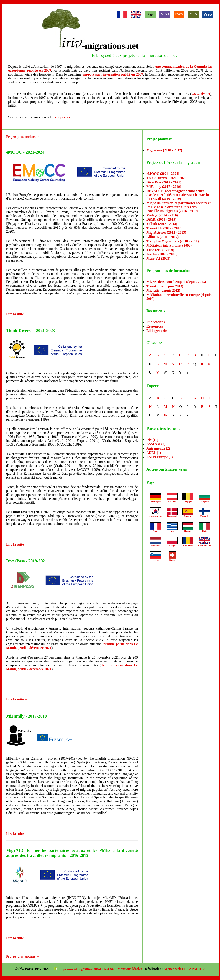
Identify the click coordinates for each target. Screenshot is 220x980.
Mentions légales (130, 969)
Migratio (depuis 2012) (163, 290)
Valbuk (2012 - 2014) (162, 224)
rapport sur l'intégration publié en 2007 (113, 74)
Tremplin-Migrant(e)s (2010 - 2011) (173, 241)
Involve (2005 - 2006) (162, 254)
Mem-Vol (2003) (158, 258)
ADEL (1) (154, 453)
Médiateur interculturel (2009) (169, 245)
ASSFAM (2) (156, 444)
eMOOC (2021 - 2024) (163, 174)
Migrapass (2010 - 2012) (164, 150)
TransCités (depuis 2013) (165, 286)
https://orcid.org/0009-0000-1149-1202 (85, 969)
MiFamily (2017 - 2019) (164, 187)
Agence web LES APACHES (184, 969)
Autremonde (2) (158, 448)
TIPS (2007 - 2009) (160, 250)
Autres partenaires (167, 469)
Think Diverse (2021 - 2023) (167, 178)
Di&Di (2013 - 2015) (161, 219)
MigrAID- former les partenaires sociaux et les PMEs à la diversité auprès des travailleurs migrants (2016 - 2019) (179, 207)
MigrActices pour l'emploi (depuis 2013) (176, 282)
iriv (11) (152, 440)
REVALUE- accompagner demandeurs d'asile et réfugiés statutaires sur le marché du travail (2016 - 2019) (178, 195)
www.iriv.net (201, 94)
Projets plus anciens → (23, 137)
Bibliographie (157, 331)
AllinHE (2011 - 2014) (163, 237)
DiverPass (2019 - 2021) (164, 182)
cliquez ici (62, 117)
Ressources (155, 326)
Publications (156, 322)
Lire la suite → (17, 314)
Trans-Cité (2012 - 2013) (164, 228)
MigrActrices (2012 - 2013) (166, 232)
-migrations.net (110, 46)
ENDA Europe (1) (160, 457)
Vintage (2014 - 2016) (162, 215)
